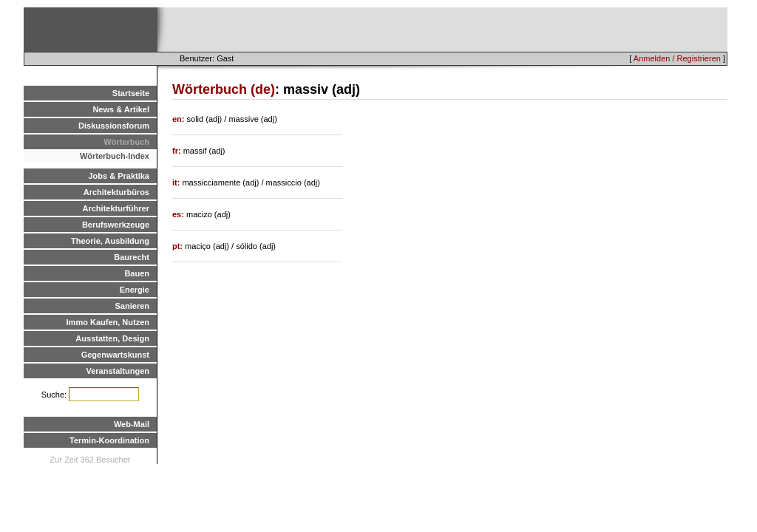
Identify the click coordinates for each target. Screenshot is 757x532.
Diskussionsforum (114, 126)
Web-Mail (132, 424)
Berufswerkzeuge (116, 225)
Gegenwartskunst (115, 355)
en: (180, 119)
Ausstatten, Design (112, 338)
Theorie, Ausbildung (110, 241)
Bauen (137, 273)
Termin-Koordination (109, 440)
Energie (135, 290)
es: (179, 214)
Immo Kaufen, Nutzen (108, 322)
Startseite (131, 93)
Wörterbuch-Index (115, 156)
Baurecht (132, 257)
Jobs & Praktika (119, 176)
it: (177, 183)
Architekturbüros (116, 192)
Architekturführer (116, 208)
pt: (179, 246)
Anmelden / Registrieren (677, 58)
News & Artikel (121, 109)
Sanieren (132, 306)
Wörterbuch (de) (224, 89)
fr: (178, 151)
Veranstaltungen (118, 371)
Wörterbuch (126, 142)
